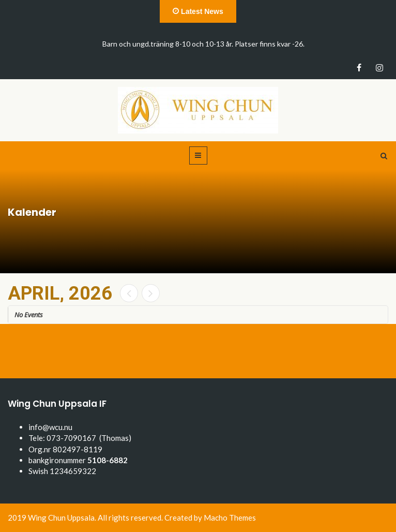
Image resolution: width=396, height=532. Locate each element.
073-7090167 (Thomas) (89, 438)
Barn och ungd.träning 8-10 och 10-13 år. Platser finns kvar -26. (203, 44)
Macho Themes (230, 518)
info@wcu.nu (50, 427)
